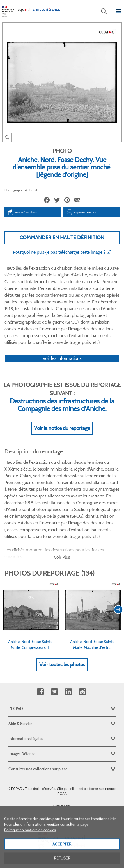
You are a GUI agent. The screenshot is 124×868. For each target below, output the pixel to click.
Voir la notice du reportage (62, 428)
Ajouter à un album (22, 212)
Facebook (40, 692)
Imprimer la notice (81, 212)
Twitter (54, 692)
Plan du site (62, 806)
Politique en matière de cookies (30, 842)
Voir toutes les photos (62, 665)
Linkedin (68, 692)
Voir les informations (62, 358)
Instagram (82, 692)
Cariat (33, 190)
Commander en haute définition (62, 238)
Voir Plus (62, 557)
